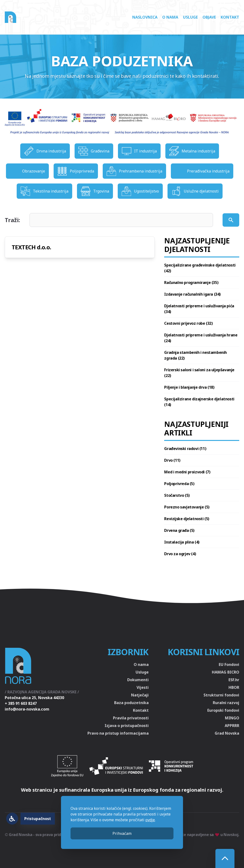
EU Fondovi (229, 664)
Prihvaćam (122, 833)
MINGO (232, 718)
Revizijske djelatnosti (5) (187, 519)
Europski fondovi (223, 710)
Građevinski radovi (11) (185, 449)
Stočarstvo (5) (177, 495)
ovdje (150, 820)
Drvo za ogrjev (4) (180, 554)
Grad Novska (227, 733)
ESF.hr (234, 680)
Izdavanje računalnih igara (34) (192, 294)
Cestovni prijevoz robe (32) (188, 323)
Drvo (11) (172, 460)
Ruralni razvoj (226, 703)
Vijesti (143, 687)
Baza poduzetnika (131, 703)
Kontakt (230, 17)
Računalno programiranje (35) (191, 282)
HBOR (234, 687)
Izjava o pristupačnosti (127, 726)
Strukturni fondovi (221, 695)
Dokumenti (138, 680)
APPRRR (232, 726)
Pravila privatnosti (131, 718)
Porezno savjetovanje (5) (187, 507)
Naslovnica (145, 17)
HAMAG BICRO (226, 672)
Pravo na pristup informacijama (118, 733)
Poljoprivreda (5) (179, 484)
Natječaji (140, 695)
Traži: (12, 220)
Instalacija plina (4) (182, 542)
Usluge (190, 17)
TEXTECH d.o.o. (31, 247)
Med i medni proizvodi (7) (187, 472)
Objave (209, 17)
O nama (170, 17)
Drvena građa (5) (179, 530)
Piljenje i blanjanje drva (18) (189, 387)
